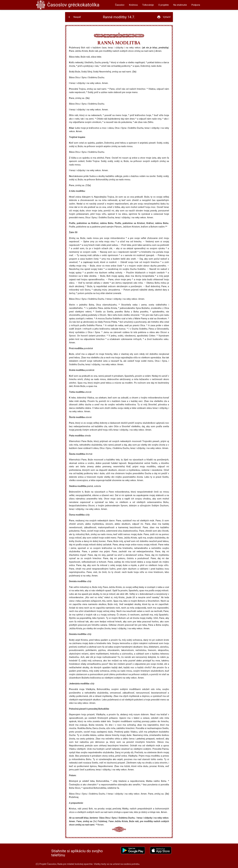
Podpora (196, 5)
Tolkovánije (148, 5)
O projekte (164, 5)
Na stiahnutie (180, 5)
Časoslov (73, 5)
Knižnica (133, 5)
